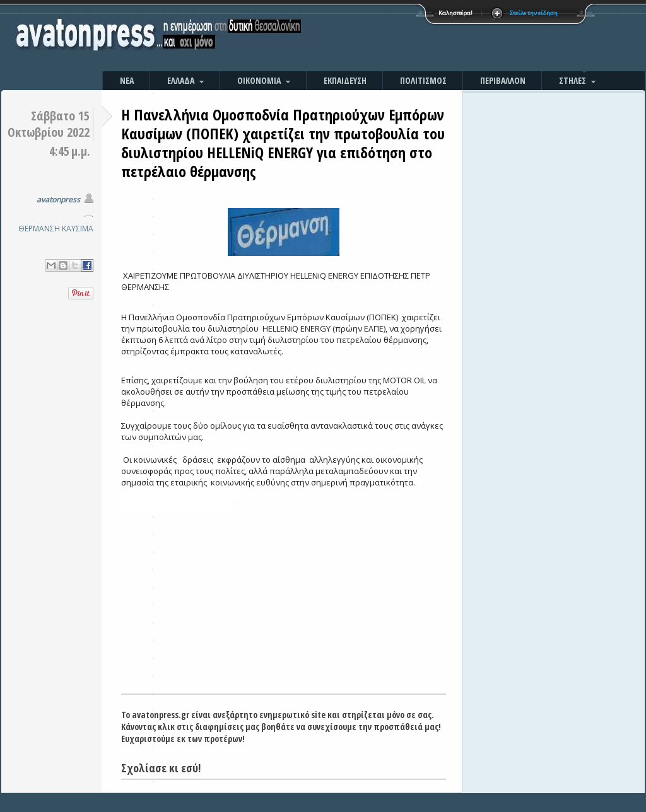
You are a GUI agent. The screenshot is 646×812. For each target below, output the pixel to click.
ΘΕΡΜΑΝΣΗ (39, 229)
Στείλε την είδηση (534, 13)
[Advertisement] (459, 38)
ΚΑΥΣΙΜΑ (78, 229)
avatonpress (58, 200)
